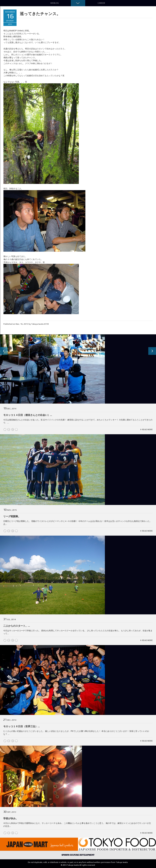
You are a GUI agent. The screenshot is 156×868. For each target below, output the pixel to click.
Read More (147, 429)
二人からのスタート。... (17, 626)
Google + (13, 429)
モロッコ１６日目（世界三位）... (22, 726)
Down (78, 3)
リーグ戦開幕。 (12, 516)
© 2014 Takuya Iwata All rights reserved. (78, 865)
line (16, 429)
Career (101, 3)
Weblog (55, 3)
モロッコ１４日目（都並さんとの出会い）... (28, 415)
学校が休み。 (11, 818)
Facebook (9, 429)
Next (152, 351)
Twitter (5, 429)
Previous (4, 351)
